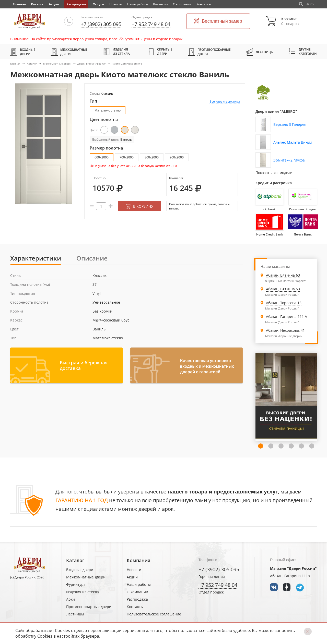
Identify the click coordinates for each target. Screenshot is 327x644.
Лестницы (260, 52)
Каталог (37, 4)
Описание (92, 258)
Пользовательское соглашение (154, 614)
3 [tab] (271, 446)
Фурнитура (76, 584)
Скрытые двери (160, 52)
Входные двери (23, 52)
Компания (138, 560)
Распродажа (76, 4)
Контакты (204, 4)
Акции (54, 4)
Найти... (308, 4)
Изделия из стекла (116, 52)
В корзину (139, 206)
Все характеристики (225, 101)
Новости (116, 4)
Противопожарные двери (209, 52)
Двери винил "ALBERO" (92, 64)
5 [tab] (291, 446)
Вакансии (160, 4)
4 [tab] (281, 446)
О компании (182, 4)
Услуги (99, 4)
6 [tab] (301, 446)
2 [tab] (261, 446)
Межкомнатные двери (69, 52)
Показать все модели (274, 173)
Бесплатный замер (218, 21)
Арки (71, 599)
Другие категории (303, 52)
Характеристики (36, 258)
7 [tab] (312, 446)
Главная (15, 64)
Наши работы (138, 4)
